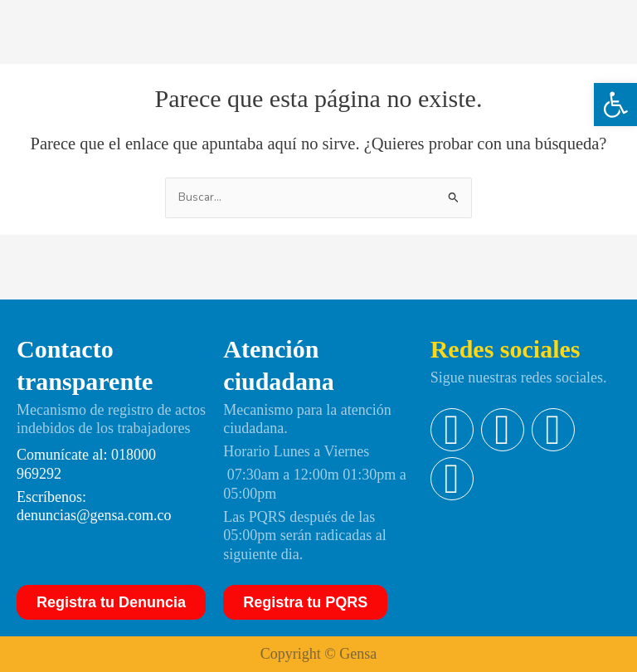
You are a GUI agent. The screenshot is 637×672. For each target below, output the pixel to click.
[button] (615, 105)
